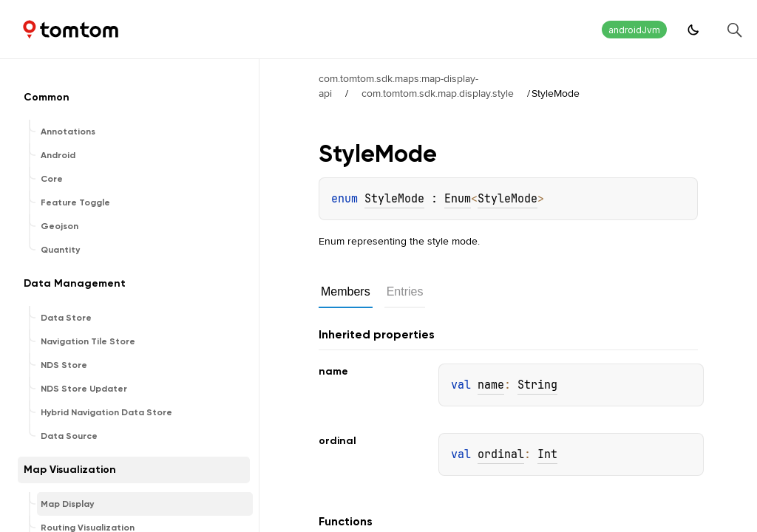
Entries (405, 291)
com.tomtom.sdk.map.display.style (438, 93)
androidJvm (634, 30)
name (491, 385)
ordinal (501, 454)
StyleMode (394, 199)
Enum (458, 199)
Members (346, 291)
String (537, 385)
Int (547, 454)
